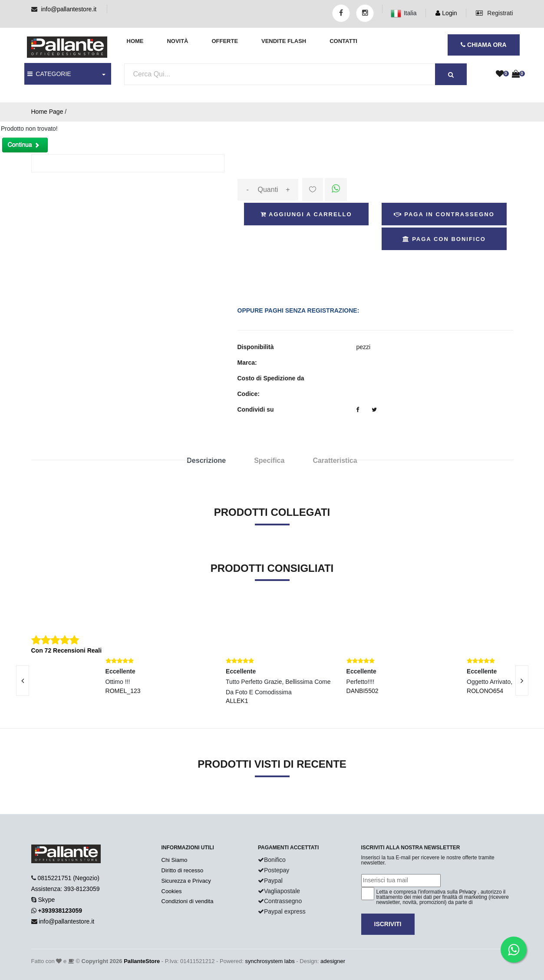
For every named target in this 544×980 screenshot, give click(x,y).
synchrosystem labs (270, 961)
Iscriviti (388, 924)
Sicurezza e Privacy (186, 881)
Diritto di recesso (183, 870)
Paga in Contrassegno (444, 214)
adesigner (333, 961)
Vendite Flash (284, 41)
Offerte (225, 41)
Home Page (47, 112)
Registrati (494, 13)
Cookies (172, 891)
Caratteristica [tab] (335, 460)
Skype (46, 900)
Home (135, 41)
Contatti (343, 41)
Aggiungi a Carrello (306, 214)
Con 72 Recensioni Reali (67, 650)
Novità (177, 41)
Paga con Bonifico (444, 239)
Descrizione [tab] (206, 460)
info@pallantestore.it (69, 9)
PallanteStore (142, 961)
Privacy (468, 892)
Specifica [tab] (269, 460)
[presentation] (522, 680)
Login (446, 13)
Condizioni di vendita (188, 901)
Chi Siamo (175, 860)
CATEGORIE (49, 74)
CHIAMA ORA (483, 45)
